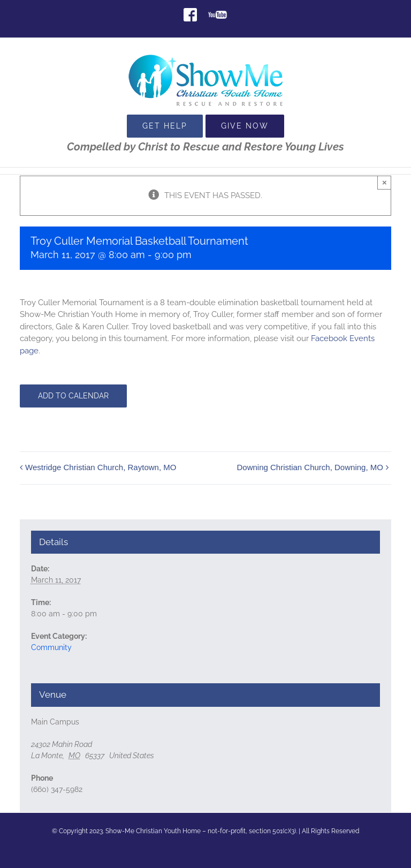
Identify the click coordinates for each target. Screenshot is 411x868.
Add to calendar (73, 396)
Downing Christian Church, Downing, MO (310, 467)
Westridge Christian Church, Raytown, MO (101, 467)
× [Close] (385, 182)
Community (51, 647)
